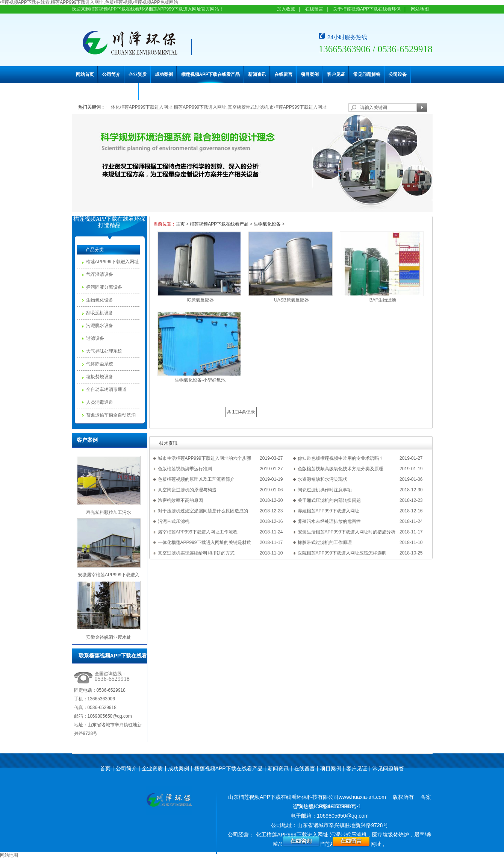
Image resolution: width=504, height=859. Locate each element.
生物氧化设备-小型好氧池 (200, 380)
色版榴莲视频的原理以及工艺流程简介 (196, 479)
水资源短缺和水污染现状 (322, 479)
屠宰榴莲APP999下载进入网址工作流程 (198, 532)
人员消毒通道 (100, 402)
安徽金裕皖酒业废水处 (109, 637)
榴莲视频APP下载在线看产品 (211, 74)
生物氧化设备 (100, 300)
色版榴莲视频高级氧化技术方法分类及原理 (341, 469)
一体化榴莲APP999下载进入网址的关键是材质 (204, 542)
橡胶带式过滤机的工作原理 (325, 542)
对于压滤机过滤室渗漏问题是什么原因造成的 (203, 511)
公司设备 (398, 74)
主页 (180, 224)
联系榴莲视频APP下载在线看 (105, 91)
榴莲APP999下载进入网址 (112, 262)
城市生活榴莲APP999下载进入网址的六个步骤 (204, 458)
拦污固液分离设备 (104, 287)
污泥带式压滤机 (174, 521)
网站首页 (85, 74)
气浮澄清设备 (100, 274)
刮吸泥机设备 (100, 313)
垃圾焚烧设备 (100, 377)
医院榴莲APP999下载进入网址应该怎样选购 (342, 553)
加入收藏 (286, 9)
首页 (105, 768)
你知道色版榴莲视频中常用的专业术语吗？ (341, 458)
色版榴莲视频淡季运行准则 (185, 469)
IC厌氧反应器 (200, 300)
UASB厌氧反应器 (291, 300)
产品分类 (95, 250)
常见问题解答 (367, 74)
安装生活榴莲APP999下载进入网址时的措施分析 (347, 532)
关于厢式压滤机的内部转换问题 (329, 500)
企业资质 (138, 74)
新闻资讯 (257, 74)
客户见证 (336, 74)
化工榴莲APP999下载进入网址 (292, 835)
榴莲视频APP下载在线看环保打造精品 (110, 222)
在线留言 (314, 9)
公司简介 (111, 74)
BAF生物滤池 (383, 300)
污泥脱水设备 (100, 326)
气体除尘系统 (100, 364)
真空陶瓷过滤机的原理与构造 (187, 490)
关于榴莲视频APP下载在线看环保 (367, 9)
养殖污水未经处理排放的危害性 (329, 521)
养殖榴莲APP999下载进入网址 (328, 511)
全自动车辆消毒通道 (106, 389)
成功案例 (164, 74)
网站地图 (420, 9)
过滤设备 (95, 338)
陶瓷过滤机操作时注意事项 (325, 490)
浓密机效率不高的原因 (180, 500)
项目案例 (310, 74)
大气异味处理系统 (104, 351)
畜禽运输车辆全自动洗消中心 (111, 417)
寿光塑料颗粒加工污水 (109, 512)
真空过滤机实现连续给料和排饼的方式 (196, 553)
